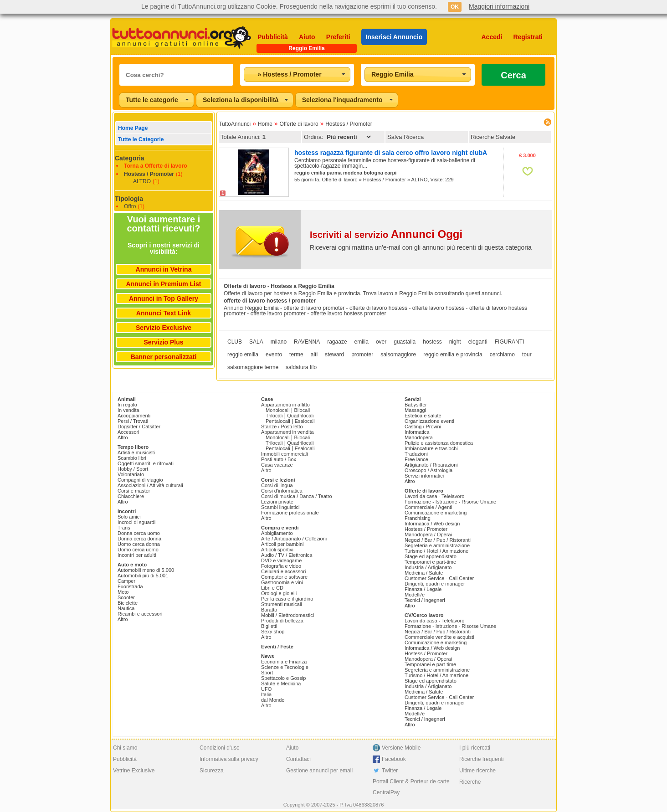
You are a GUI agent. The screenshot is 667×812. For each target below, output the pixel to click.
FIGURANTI (510, 342)
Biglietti (269, 626)
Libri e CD (272, 588)
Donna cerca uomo (139, 533)
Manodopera (419, 437)
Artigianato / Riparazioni (431, 465)
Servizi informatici (424, 476)
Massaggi (415, 410)
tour (527, 355)
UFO (266, 689)
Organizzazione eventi (429, 421)
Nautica (126, 608)
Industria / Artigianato (428, 567)
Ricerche (470, 782)
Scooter (126, 597)
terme (296, 355)
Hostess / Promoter (149, 174)
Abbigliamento (277, 533)
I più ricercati (475, 748)
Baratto (269, 610)
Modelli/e (415, 595)
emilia (362, 342)
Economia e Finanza (284, 662)
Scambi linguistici (280, 507)
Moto (123, 592)
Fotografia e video (281, 566)
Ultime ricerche (477, 771)
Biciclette (128, 603)
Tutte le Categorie (141, 139)
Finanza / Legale (423, 589)
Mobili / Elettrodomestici (287, 615)
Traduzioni (416, 454)
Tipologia (129, 199)
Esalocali (305, 421)
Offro (130, 206)
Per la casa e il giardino (287, 599)
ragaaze (337, 342)
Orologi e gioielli (279, 593)
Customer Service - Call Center (439, 578)
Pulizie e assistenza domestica (439, 443)
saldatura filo (301, 367)
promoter (362, 355)
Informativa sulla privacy (229, 759)
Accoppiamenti (134, 416)
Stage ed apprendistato (431, 556)
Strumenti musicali (282, 604)
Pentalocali (278, 421)
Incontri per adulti (137, 555)
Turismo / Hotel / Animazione (436, 551)
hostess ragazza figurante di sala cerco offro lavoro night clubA (391, 153)
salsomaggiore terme (253, 367)
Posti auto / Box (279, 459)
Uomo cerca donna (139, 544)
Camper (126, 581)
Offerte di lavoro (299, 124)
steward (334, 355)
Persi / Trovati (133, 421)
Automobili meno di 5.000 (146, 570)
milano (279, 342)
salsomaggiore (398, 355)
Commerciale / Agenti (428, 507)
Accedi (492, 37)
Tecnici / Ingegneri (425, 600)
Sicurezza (212, 771)
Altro (123, 437)
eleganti (478, 342)
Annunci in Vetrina (164, 269)
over (381, 342)
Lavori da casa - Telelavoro (434, 496)
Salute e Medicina (281, 684)
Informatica (417, 432)
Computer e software (284, 577)
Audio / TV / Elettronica (287, 555)
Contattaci (298, 759)
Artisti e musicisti (136, 452)
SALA (256, 342)
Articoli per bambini (282, 544)
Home (265, 124)
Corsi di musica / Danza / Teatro (297, 496)
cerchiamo (502, 355)
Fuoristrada (130, 586)
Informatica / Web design (432, 524)
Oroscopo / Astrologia (428, 470)
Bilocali (302, 410)
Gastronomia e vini (282, 582)
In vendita (128, 410)
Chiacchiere (131, 496)
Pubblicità (273, 37)
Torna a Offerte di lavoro (155, 166)
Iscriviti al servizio (386, 235)
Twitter (390, 771)
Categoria (130, 158)
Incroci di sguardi (136, 522)
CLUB (235, 342)
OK (455, 7)
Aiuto (307, 37)
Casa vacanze (277, 465)
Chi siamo (125, 748)
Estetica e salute (423, 416)
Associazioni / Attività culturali (150, 485)
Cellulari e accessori (283, 571)
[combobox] (297, 75)
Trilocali (274, 416)
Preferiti (338, 37)
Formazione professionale (290, 513)
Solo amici (129, 517)
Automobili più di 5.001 (143, 576)
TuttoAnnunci (235, 124)
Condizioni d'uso (220, 748)
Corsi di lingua (277, 485)
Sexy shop (273, 632)
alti (314, 355)
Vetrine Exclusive (134, 771)
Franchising (418, 518)
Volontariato (131, 474)
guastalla (405, 342)
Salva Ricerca (405, 137)
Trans (124, 528)
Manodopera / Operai (428, 534)
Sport (267, 673)
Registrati (528, 37)
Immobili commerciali (285, 454)
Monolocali (278, 410)
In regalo (127, 405)
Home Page (133, 128)
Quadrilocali (300, 416)
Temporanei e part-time (430, 562)
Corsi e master (134, 491)
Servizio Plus (163, 342)
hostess (432, 342)
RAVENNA (307, 342)
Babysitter (416, 405)
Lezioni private (277, 502)
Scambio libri (132, 458)
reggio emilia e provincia (453, 355)
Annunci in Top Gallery (164, 298)
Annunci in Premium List (164, 284)
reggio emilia (243, 355)
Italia (266, 694)
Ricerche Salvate (493, 137)
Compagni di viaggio (140, 480)
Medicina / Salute (424, 573)
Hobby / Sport (133, 469)
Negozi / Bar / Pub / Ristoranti (438, 540)
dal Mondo (273, 700)
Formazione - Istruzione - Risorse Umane (450, 502)
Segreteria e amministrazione (437, 545)
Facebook (394, 759)
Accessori (128, 432)
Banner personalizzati (164, 357)
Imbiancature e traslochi (431, 448)
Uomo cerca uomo (138, 550)
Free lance (416, 459)
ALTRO (142, 181)
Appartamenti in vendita (287, 432)
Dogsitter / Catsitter (139, 427)
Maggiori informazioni (499, 6)
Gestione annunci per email (319, 771)
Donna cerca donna (139, 539)
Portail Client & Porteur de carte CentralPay (411, 787)
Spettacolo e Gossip (283, 678)
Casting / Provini (423, 427)
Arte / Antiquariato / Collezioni (294, 539)
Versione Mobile (401, 748)
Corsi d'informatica (282, 491)
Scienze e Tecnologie (285, 667)
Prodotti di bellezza (282, 621)
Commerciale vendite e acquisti (439, 637)
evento (274, 355)
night (455, 342)
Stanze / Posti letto (282, 427)
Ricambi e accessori (140, 614)
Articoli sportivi (277, 550)
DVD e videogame (281, 560)
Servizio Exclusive (164, 328)
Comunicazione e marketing (436, 513)
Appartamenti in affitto (285, 405)
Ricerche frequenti (481, 759)
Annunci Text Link (164, 313)
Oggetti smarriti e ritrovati (146, 463)
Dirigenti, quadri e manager (435, 584)
